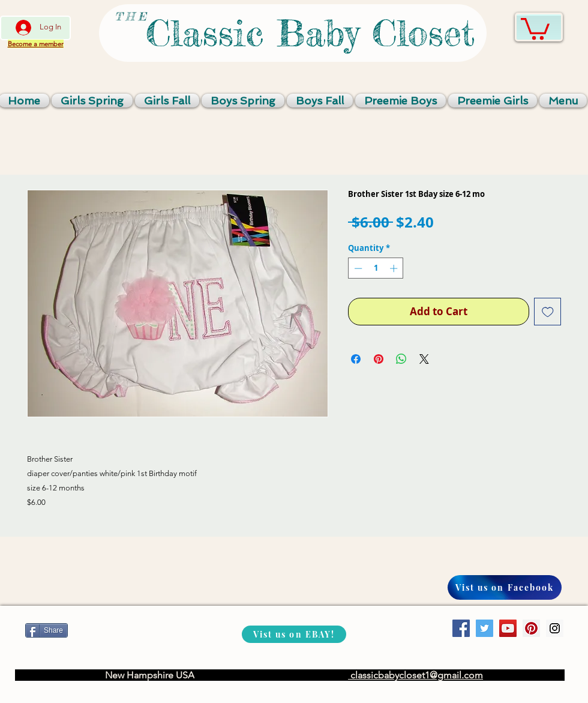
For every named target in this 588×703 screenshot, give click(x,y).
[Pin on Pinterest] (379, 359)
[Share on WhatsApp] (401, 359)
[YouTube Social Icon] (508, 628)
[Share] (46, 630)
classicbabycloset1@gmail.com (415, 675)
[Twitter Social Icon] (484, 628)
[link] (535, 28)
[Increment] (395, 268)
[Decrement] (357, 268)
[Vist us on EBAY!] (294, 634)
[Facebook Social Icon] (461, 628)
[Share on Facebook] (356, 359)
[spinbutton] (376, 268)
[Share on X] (424, 359)
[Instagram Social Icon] (555, 628)
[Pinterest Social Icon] (531, 628)
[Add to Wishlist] (548, 312)
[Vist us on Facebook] (505, 587)
